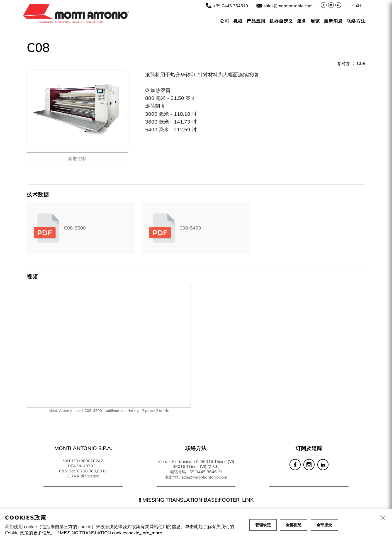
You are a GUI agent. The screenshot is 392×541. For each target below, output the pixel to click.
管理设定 (263, 525)
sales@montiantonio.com (288, 6)
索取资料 (77, 159)
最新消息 (333, 21)
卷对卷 (344, 63)
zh (358, 5)
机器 (238, 21)
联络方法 (356, 21)
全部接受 (324, 525)
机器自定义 (281, 21)
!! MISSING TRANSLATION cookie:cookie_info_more (109, 533)
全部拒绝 (294, 525)
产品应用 (256, 21)
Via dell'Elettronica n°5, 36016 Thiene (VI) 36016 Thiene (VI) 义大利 (196, 464)
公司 (225, 21)
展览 (315, 21)
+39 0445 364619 (231, 6)
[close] (383, 518)
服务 (302, 21)
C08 (361, 63)
